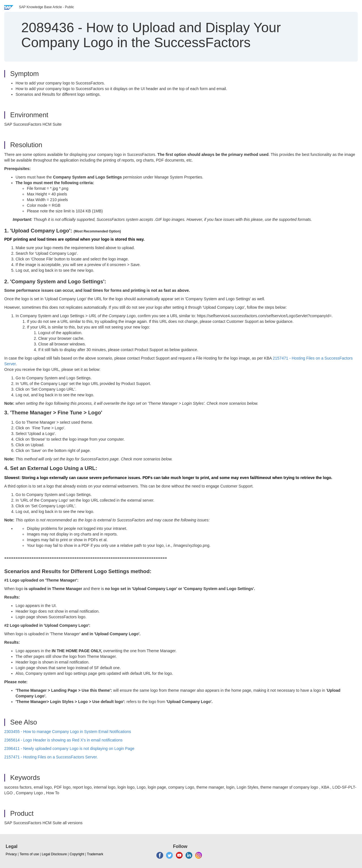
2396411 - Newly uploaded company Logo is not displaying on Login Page (69, 749)
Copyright (77, 854)
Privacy (11, 854)
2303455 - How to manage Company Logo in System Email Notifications (68, 732)
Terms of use (29, 854)
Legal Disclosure (54, 854)
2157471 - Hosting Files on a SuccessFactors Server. (51, 757)
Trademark (95, 854)
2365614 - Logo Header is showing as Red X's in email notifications (63, 740)
